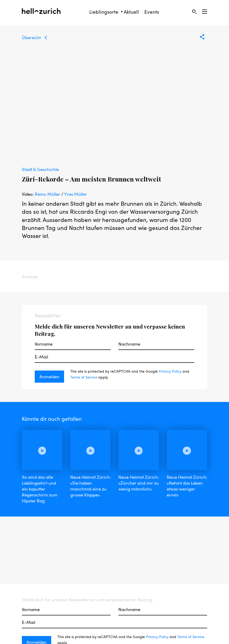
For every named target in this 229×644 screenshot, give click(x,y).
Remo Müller (47, 194)
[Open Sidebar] (205, 12)
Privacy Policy (170, 371)
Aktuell (131, 12)
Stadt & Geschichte (40, 169)
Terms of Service (84, 377)
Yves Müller (76, 194)
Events (152, 12)
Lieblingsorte (104, 12)
